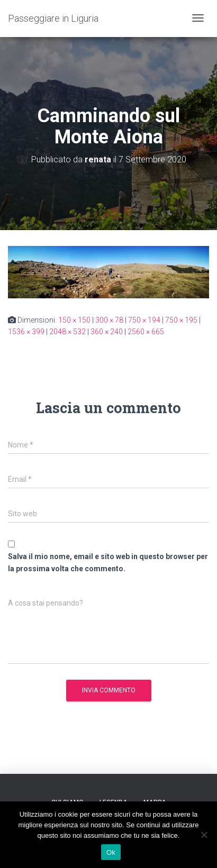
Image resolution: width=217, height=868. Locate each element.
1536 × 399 (26, 332)
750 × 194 (144, 320)
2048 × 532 (67, 332)
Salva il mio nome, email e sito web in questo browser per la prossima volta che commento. (108, 563)
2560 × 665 (146, 332)
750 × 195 (181, 320)
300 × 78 (109, 320)
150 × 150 (74, 320)
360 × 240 (107, 332)
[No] (204, 835)
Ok (111, 852)
